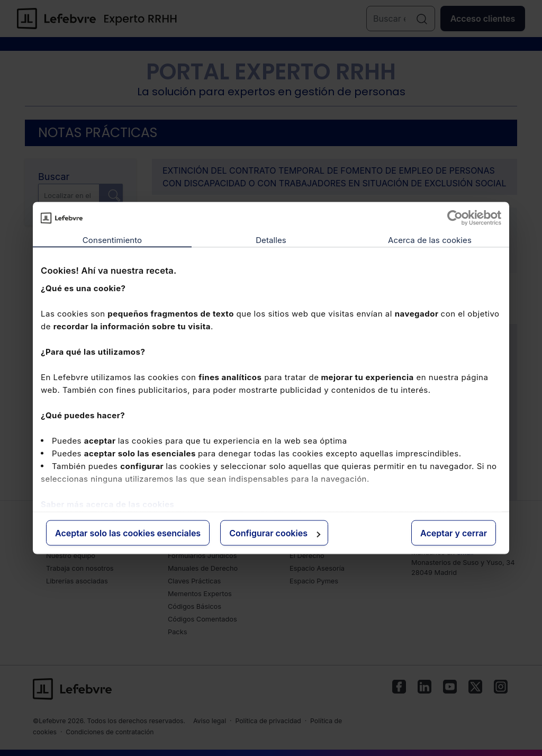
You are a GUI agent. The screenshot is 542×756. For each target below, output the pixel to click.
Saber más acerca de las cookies (107, 504)
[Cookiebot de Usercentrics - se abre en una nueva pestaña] (455, 218)
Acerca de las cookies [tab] (430, 240)
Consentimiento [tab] (112, 240)
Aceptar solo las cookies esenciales (128, 533)
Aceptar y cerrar (454, 533)
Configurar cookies (275, 533)
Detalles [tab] (271, 240)
